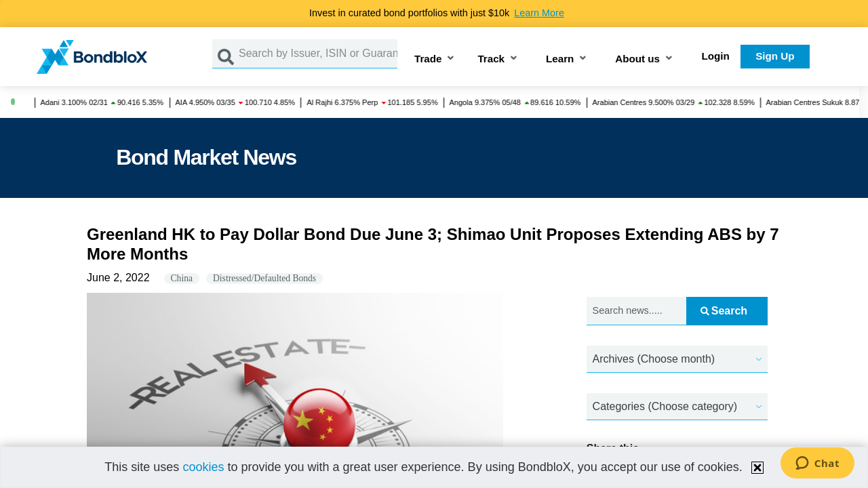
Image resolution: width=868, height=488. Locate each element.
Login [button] (716, 56)
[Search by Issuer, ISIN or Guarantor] (318, 54)
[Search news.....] (637, 311)
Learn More (539, 13)
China (182, 278)
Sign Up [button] (775, 56)
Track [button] (491, 59)
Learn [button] (560, 59)
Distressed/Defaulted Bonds (264, 278)
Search (724, 311)
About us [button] (637, 59)
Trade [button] (428, 59)
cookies (203, 467)
